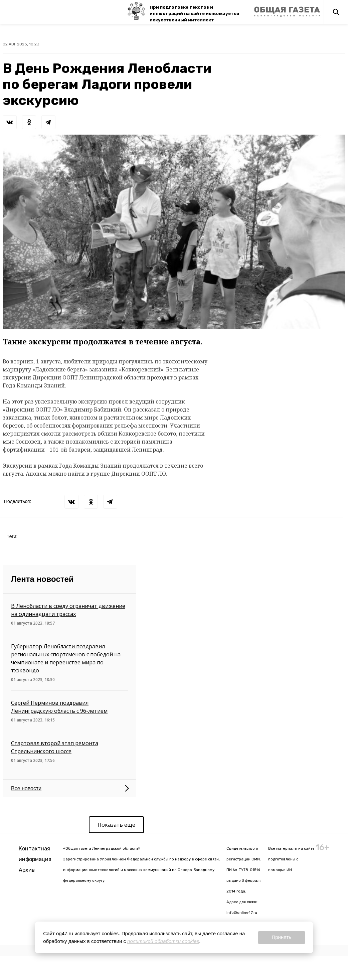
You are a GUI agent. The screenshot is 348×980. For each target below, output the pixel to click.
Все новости (26, 788)
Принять (281, 937)
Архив (27, 870)
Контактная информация (35, 854)
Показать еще (116, 825)
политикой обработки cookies (163, 941)
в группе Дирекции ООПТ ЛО (126, 474)
